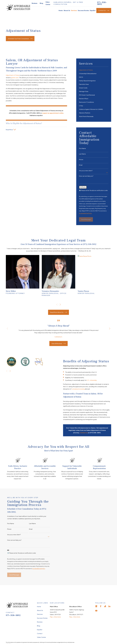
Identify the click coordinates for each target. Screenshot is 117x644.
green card (15, 77)
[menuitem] (94, 70)
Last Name (82, 154)
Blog (41, 3)
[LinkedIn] (109, 606)
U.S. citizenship (94, 380)
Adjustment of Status (13, 75)
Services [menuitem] (74, 10)
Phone (81, 159)
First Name (82, 148)
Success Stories (42, 618)
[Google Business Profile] (96, 606)
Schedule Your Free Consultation (20, 39)
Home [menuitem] (61, 10)
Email (81, 165)
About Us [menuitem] (67, 10)
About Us (40, 610)
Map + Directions (55, 617)
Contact (40, 633)
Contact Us (104, 11)
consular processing (81, 389)
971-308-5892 (102, 3)
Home (39, 606)
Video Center (41, 637)
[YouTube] (96, 611)
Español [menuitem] (93, 10)
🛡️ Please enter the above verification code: (94, 190)
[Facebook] (101, 606)
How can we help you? (86, 176)
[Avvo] (105, 606)
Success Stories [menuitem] (83, 10)
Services (40, 614)
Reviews (35, 3)
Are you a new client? (86, 171)
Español (40, 629)
